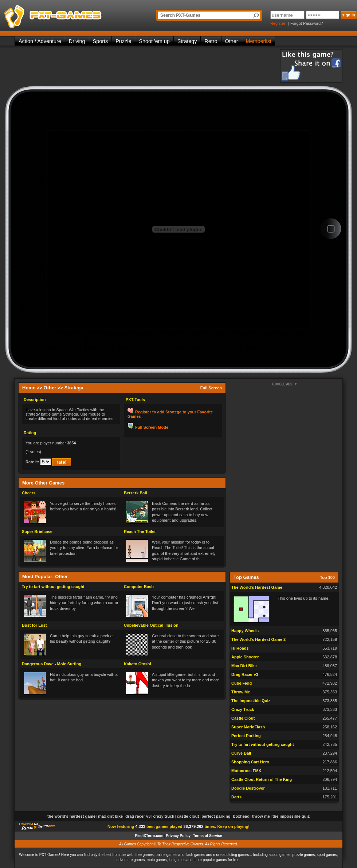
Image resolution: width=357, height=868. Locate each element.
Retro (211, 41)
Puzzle (123, 41)
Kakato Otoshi (138, 664)
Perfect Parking (246, 736)
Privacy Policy (178, 836)
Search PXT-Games (180, 15)
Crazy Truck (243, 709)
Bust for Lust (34, 625)
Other (232, 41)
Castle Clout (243, 718)
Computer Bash (139, 587)
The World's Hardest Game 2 (258, 639)
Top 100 (327, 577)
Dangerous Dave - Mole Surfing (52, 664)
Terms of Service (208, 836)
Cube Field (242, 683)
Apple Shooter (245, 657)
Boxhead (241, 816)
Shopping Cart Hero (250, 762)
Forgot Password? (307, 23)
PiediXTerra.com (149, 836)
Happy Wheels (245, 631)
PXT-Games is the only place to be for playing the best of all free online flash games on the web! (70, 15)
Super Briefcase (37, 532)
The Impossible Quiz (251, 701)
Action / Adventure (40, 41)
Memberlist (259, 41)
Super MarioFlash (248, 727)
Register (278, 23)
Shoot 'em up (154, 41)
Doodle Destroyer (248, 788)
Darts (236, 797)
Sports (101, 41)
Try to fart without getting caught (53, 587)
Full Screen (211, 388)
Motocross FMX (246, 771)
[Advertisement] (147, 66)
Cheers (29, 493)
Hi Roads (240, 648)
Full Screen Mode (152, 427)
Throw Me (241, 692)
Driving (77, 41)
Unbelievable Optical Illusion (151, 625)
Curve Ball (241, 753)
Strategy (187, 41)
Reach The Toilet (140, 532)
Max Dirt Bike (244, 666)
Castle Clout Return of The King (262, 779)
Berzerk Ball (136, 493)
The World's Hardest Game (257, 587)
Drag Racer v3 (245, 674)
